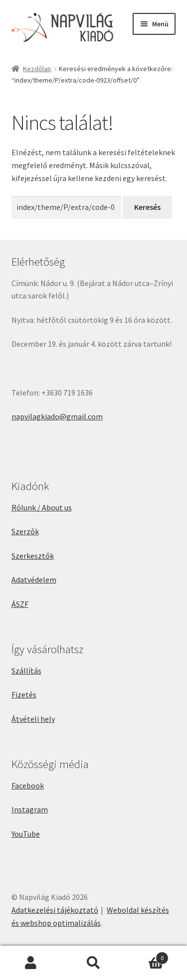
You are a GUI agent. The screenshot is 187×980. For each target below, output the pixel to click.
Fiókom (31, 963)
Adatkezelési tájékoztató (55, 910)
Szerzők (25, 531)
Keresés (93, 963)
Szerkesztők (33, 556)
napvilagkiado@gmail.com (57, 416)
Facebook (28, 785)
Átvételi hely (33, 719)
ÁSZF (20, 604)
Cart (147, 956)
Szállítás (26, 671)
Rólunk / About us (42, 507)
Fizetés (24, 694)
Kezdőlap (37, 69)
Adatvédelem (34, 580)
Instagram (30, 809)
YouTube (26, 834)
